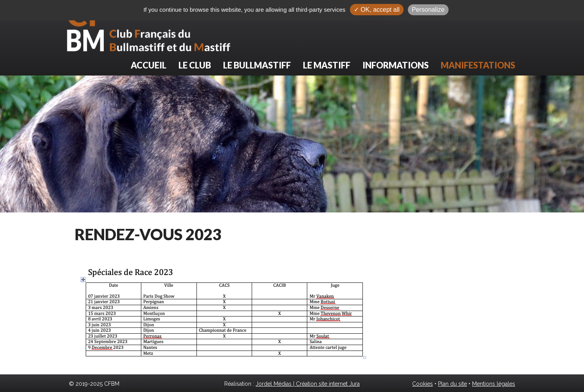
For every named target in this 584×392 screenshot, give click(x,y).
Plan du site (452, 384)
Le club (195, 65)
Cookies (423, 384)
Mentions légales (494, 384)
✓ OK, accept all (377, 10)
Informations (396, 65)
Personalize (428, 10)
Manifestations (478, 65)
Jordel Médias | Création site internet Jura (308, 384)
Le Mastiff (327, 65)
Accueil (149, 65)
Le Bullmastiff (257, 65)
